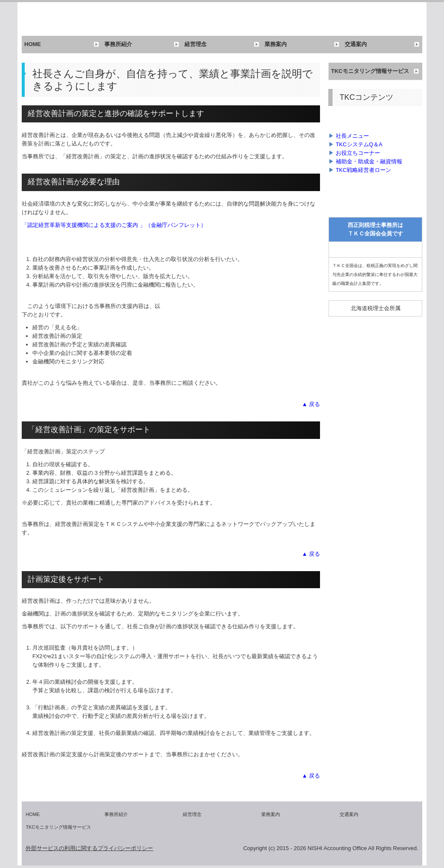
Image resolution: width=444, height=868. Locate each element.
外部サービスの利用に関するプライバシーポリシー (89, 848)
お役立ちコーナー (358, 153)
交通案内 (356, 44)
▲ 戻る (311, 404)
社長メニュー (352, 136)
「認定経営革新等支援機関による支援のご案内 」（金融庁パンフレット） (114, 225)
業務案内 (276, 44)
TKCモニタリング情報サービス (370, 71)
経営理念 (196, 44)
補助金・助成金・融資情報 (369, 161)
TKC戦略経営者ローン (363, 170)
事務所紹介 (118, 44)
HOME (33, 44)
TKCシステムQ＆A (359, 144)
